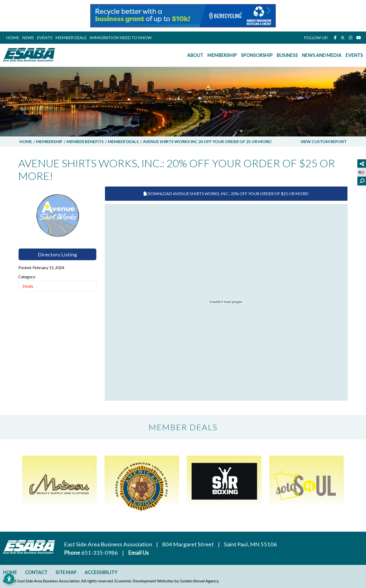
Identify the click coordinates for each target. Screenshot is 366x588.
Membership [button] (222, 55)
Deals (28, 286)
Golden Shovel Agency (199, 581)
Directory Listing (57, 254)
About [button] (195, 55)
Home (13, 37)
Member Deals (71, 37)
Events (45, 37)
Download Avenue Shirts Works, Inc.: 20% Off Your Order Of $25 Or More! (226, 194)
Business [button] (287, 55)
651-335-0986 (100, 553)
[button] (98, 16)
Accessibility (101, 572)
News (28, 37)
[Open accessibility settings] (9, 579)
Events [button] (354, 55)
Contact (36, 572)
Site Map (66, 572)
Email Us (139, 553)
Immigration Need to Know (120, 37)
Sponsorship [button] (257, 55)
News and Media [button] (322, 55)
